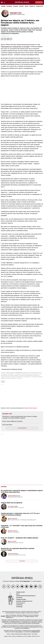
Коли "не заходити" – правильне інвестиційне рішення (20, 538)
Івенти (27, 6)
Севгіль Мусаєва (36, 631)
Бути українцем (7, 425)
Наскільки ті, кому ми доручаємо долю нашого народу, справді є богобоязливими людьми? (20, 417)
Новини (3, 6)
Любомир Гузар (16, 13)
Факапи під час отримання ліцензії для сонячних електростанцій (18, 549)
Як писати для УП (21, 603)
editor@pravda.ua (35, 632)
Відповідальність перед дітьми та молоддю (15, 47)
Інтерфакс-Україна (29, 616)
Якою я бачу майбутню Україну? (12, 421)
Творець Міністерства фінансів (12, 503)
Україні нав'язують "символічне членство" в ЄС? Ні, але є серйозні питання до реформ (20, 514)
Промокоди (19, 607)
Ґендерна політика (21, 599)
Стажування (19, 605)
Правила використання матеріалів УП (26, 596)
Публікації (9, 6)
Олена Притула (19, 632)
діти (3, 382)
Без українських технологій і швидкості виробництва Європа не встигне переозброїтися (22, 491)
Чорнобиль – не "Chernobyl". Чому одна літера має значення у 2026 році (22, 526)
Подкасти (32, 6)
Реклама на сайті (21, 592)
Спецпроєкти (39, 6)
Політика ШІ (19, 598)
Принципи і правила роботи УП (24, 601)
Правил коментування (31, 408)
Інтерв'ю (21, 6)
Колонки (15, 6)
